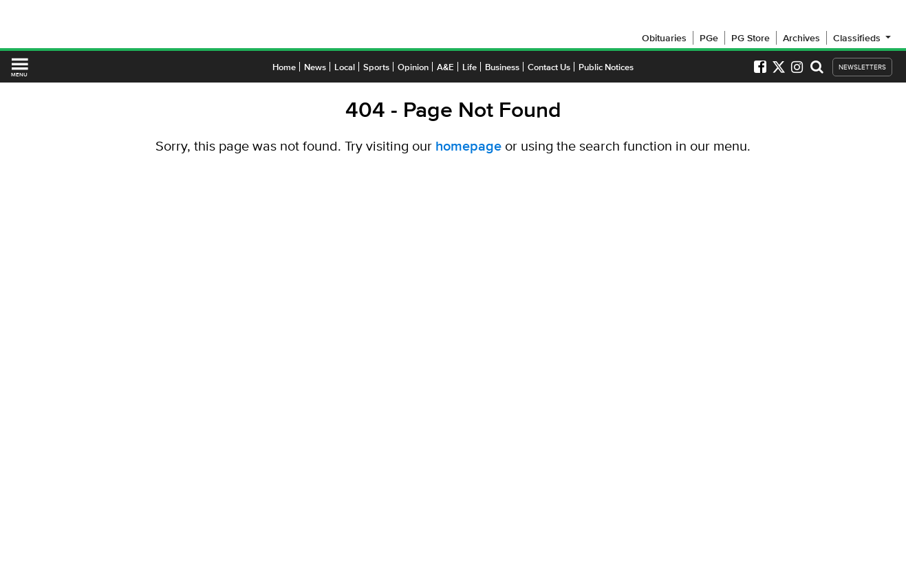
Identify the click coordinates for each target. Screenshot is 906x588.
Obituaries (664, 38)
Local (345, 67)
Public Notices (606, 67)
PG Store (751, 38)
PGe (709, 38)
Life (470, 67)
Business (502, 67)
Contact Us (549, 67)
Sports (376, 67)
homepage (468, 146)
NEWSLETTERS (862, 67)
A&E (445, 67)
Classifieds (863, 38)
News (315, 67)
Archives (801, 38)
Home (284, 67)
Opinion (413, 67)
